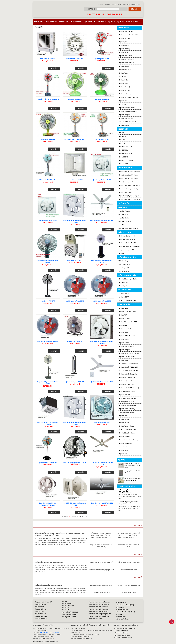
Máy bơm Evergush (124, 350)
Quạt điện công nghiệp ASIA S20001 (75, 463)
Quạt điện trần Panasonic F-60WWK (102, 220)
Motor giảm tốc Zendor (69, 617)
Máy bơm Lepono (124, 339)
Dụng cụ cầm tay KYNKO (126, 250)
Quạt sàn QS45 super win (75, 341)
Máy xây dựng (100, 22)
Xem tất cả (138, 525)
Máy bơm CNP (123, 454)
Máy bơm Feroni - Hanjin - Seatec (129, 353)
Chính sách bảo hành (122, 631)
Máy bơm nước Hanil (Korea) (127, 378)
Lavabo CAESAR (124, 297)
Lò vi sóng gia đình (124, 271)
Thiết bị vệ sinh (132, 22)
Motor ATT (122, 133)
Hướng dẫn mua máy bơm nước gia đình (49, 562)
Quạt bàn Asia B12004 (75, 99)
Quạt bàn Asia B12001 (102, 99)
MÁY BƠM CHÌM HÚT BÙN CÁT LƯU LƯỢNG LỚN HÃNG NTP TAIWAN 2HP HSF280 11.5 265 (101, 535)
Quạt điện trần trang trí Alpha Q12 (102, 503)
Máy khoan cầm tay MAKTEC (127, 243)
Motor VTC (122, 143)
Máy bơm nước (51, 22)
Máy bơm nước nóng (125, 94)
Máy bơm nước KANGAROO (127, 405)
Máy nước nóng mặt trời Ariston (99, 611)
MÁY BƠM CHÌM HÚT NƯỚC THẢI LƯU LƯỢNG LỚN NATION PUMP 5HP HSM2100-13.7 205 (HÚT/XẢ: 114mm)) (60, 534)
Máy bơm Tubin (123, 73)
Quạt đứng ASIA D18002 (102, 140)
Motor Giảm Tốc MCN (125, 154)
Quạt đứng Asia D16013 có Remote (48, 180)
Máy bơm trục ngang (125, 38)
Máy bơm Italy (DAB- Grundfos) (128, 111)
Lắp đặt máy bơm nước (129, 592)
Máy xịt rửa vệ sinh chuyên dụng (128, 440)
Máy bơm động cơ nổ (125, 70)
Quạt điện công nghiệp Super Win (129, 228)
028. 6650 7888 (54, 632)
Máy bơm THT (123, 315)
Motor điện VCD (123, 164)
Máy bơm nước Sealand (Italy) (128, 374)
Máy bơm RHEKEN (124, 436)
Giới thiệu (107, 4)
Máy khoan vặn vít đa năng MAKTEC (130, 246)
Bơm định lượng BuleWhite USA (128, 371)
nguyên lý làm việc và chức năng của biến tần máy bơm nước (133, 466)
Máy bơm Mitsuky (124, 360)
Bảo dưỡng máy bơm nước (101, 592)
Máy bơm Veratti (123, 450)
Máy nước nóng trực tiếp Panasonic (129, 172)
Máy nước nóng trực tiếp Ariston (128, 179)
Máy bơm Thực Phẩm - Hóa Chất (129, 97)
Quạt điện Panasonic (125, 211)
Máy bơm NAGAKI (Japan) (126, 357)
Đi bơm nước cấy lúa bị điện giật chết (101, 570)
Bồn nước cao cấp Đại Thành (127, 301)
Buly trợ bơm (122, 77)
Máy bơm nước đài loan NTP (44, 602)
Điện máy (111, 22)
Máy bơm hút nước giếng (126, 59)
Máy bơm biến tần (124, 125)
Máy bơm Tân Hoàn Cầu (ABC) (128, 322)
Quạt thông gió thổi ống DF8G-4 (48, 341)
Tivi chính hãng (123, 261)
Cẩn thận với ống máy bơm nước (129, 562)
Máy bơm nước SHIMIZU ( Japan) (129, 388)
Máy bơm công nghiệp (125, 56)
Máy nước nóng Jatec (125, 192)
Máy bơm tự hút (123, 52)
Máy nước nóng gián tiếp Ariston (128, 182)
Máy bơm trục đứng (124, 90)
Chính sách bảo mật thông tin (124, 637)
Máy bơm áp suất (124, 83)
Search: (92, 9)
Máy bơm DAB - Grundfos (126, 346)
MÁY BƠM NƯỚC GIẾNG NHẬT (128, 364)
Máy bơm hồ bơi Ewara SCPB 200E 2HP (129, 546)
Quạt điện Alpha (123, 225)
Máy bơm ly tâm (123, 80)
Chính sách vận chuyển (122, 633)
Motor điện (63, 22)
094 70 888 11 (44, 632)
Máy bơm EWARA (124, 416)
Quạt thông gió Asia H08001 (102, 180)
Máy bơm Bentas (121, 617)
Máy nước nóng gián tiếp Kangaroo (129, 199)
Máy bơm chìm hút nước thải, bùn (129, 35)
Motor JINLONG (123, 157)
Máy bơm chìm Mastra (125, 329)
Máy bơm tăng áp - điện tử (126, 31)
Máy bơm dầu (123, 101)
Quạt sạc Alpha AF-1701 (102, 422)
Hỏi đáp (119, 4)
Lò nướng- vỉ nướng (124, 264)
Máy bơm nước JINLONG (126, 384)
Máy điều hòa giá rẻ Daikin (127, 433)
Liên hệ (139, 4)
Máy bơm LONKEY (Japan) (127, 409)
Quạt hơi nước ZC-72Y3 (48, 59)
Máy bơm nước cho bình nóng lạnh (101, 585)
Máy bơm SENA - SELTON (127, 336)
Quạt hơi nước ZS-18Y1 (75, 261)
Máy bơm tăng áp (40, 604)
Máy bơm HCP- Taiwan (125, 443)
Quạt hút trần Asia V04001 (75, 180)
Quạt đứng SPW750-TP (48, 301)
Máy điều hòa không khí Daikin (128, 279)
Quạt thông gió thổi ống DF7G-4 (102, 301)
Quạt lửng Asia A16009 (102, 59)
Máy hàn (121, 253)
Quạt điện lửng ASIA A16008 (48, 463)
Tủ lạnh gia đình (123, 282)
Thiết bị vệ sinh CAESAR (126, 402)
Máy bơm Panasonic (125, 319)
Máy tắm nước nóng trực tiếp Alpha (129, 189)
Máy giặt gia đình (124, 286)
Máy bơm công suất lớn (126, 118)
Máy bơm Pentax (124, 343)
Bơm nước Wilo (123, 447)
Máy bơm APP (123, 325)
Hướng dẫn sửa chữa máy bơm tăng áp (48, 585)
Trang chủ (100, 4)
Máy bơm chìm (40, 607)
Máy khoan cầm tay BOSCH (127, 236)
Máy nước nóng (76, 22)
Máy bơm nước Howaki (125, 381)
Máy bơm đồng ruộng (125, 87)
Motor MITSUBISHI (68, 606)
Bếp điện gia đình (124, 268)
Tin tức (124, 4)
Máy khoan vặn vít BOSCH (127, 240)
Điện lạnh (120, 22)
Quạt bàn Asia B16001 (48, 140)
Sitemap (134, 4)
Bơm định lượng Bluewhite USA (128, 122)
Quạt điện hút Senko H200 (75, 59)
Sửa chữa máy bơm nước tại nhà (129, 585)
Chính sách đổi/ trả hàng (123, 635)
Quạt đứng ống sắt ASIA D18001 (75, 140)
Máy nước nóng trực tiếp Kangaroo (129, 196)
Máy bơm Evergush (124, 115)
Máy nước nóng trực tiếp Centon (128, 175)
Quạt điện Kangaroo (125, 221)
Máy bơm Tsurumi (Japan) (126, 426)
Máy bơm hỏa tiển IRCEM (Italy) (128, 367)
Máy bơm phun (123, 42)
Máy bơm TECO (123, 308)
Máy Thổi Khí (123, 104)
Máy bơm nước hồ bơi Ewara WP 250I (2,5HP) (101, 546)
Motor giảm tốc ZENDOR (126, 160)
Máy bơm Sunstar (124, 423)
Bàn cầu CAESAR (124, 294)
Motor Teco (122, 140)
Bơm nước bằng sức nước (129, 570)
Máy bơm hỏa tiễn (124, 66)
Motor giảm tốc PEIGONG (70, 612)
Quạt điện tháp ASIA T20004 (75, 382)
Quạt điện (88, 22)
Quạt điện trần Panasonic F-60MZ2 (102, 382)
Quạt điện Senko (124, 218)
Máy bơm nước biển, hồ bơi (127, 108)
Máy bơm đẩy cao (124, 45)
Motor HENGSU (123, 150)
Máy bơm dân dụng (124, 49)
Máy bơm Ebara (123, 332)
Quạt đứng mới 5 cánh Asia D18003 (48, 99)
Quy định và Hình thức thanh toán (125, 628)
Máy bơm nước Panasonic (126, 63)
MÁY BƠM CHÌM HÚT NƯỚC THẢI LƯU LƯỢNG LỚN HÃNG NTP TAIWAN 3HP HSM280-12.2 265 (129, 535)
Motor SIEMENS (123, 136)
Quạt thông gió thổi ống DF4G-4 (75, 301)
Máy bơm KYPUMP (124, 395)
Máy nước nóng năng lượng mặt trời (129, 185)
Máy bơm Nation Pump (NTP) (127, 312)
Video (129, 4)
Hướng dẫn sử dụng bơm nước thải (101, 562)
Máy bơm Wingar (124, 419)
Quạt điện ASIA (123, 215)
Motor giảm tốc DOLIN (125, 147)
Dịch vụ (114, 4)
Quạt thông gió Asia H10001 (48, 220)
